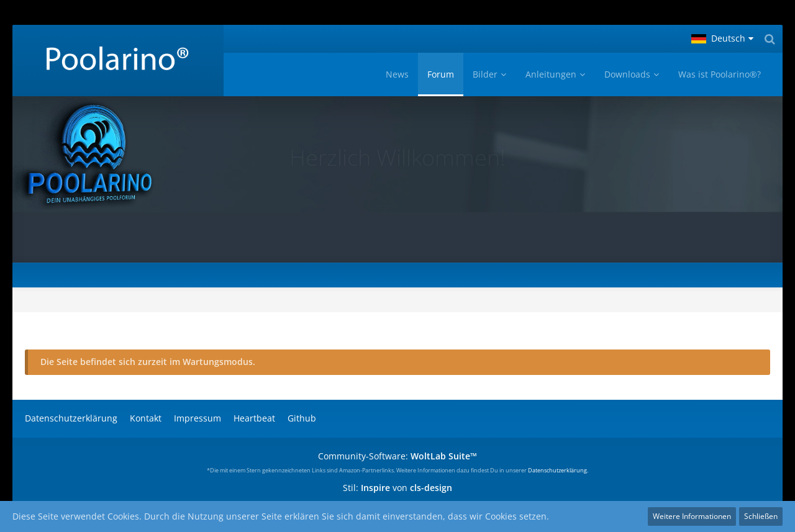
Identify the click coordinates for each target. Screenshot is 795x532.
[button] (722, 39)
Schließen (761, 516)
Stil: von (397, 488)
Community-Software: (397, 456)
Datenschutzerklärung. (558, 470)
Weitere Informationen (692, 516)
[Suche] (770, 39)
